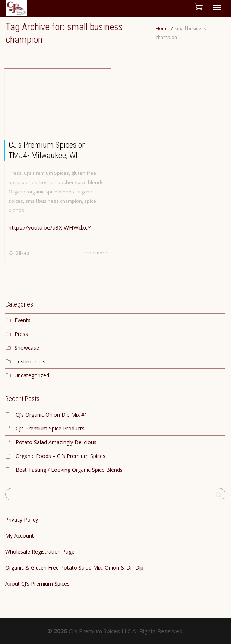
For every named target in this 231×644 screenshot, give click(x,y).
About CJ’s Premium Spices (37, 584)
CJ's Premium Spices (46, 173)
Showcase (27, 348)
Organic (17, 192)
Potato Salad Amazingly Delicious (56, 442)
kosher (48, 182)
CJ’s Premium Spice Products (50, 428)
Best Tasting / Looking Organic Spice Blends (69, 470)
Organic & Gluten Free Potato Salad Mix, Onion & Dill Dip (74, 568)
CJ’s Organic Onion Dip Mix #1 (52, 415)
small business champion (54, 201)
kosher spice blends (81, 182)
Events (23, 320)
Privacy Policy (22, 520)
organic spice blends (51, 192)
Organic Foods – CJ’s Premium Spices (61, 456)
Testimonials (30, 361)
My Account (20, 536)
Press (15, 173)
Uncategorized (32, 375)
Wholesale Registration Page (40, 552)
